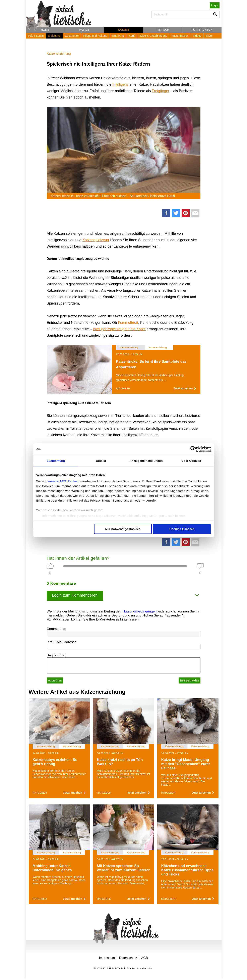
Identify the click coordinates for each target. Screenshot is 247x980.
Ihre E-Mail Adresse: (62, 642)
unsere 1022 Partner (64, 481)
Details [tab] (101, 461)
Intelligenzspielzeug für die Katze (119, 329)
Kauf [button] (132, 36)
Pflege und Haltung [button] (95, 36)
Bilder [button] (209, 36)
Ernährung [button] (118, 36)
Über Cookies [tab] (191, 461)
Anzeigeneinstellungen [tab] (146, 461)
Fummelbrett (128, 323)
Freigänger (160, 91)
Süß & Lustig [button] (36, 36)
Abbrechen (55, 680)
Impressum (107, 958)
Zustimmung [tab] (56, 461)
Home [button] (45, 30)
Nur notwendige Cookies (123, 529)
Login (214, 5)
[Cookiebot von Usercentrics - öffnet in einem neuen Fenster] (193, 449)
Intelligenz (120, 84)
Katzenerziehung (59, 53)
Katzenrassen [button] (180, 36)
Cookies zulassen (182, 529)
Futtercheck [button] (202, 30)
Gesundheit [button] (72, 36)
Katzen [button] (123, 30)
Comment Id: (56, 629)
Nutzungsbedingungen (139, 611)
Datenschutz (128, 958)
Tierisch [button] (163, 30)
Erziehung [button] (54, 36)
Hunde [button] (84, 30)
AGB (145, 958)
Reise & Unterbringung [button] (153, 36)
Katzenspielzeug (96, 240)
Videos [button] (197, 36)
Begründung (56, 655)
